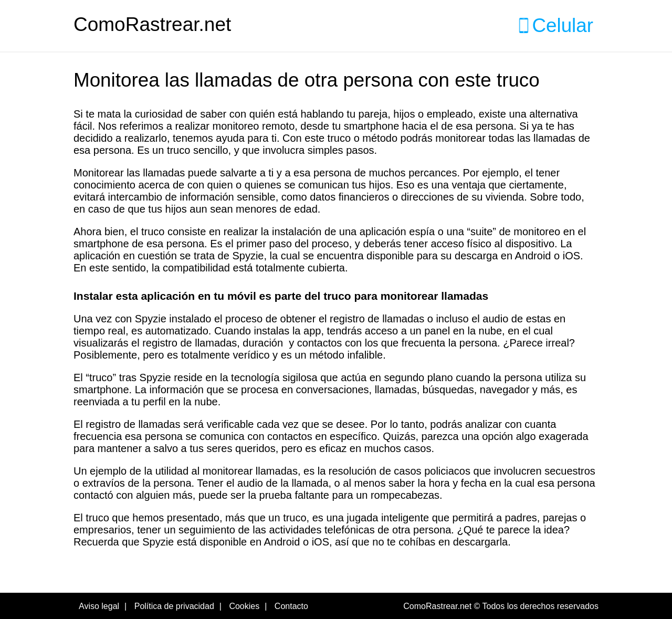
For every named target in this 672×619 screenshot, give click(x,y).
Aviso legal (99, 606)
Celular (563, 25)
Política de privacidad (174, 606)
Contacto (291, 606)
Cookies (244, 606)
